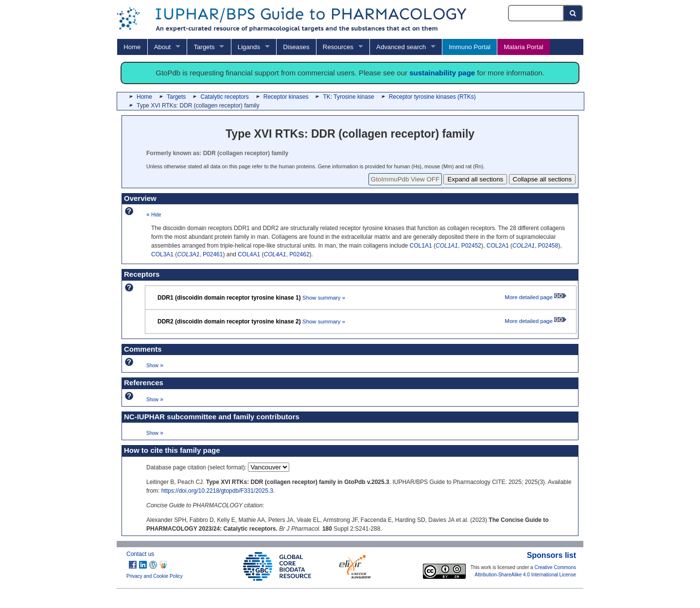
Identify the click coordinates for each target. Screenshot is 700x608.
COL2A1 (498, 246)
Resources (338, 47)
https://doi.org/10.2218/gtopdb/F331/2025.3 (217, 491)
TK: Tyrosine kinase (348, 97)
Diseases (296, 47)
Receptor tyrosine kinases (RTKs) (432, 97)
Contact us (140, 554)
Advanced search (401, 47)
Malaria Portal (523, 47)
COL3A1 (162, 254)
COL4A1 (249, 254)
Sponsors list (551, 555)
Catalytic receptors (224, 97)
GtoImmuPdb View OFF (405, 179)
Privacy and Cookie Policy (155, 576)
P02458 (548, 246)
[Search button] (573, 13)
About (162, 47)
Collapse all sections (542, 179)
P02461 (213, 254)
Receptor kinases (286, 97)
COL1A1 (421, 246)
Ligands (249, 47)
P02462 (299, 254)
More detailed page (535, 297)
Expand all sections (475, 179)
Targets (204, 47)
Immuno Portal (470, 47)
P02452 (471, 246)
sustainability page (442, 73)
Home (132, 47)
